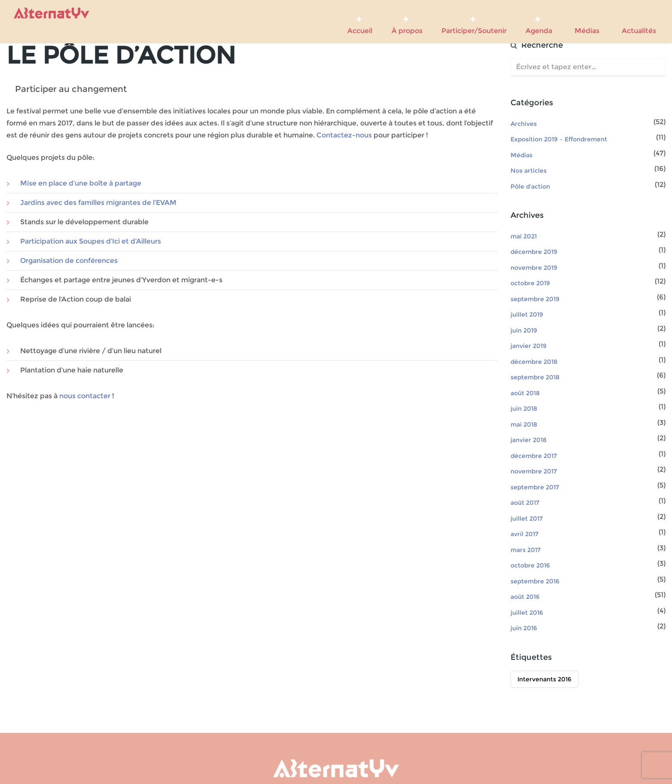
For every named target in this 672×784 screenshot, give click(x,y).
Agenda (539, 25)
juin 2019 (524, 330)
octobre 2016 (530, 565)
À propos (407, 25)
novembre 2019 (534, 268)
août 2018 (525, 393)
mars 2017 (526, 550)
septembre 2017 (535, 487)
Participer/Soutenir (474, 25)
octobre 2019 (530, 283)
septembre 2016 (535, 581)
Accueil (360, 25)
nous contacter (85, 396)
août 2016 (525, 597)
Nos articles (529, 171)
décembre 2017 (534, 456)
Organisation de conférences (69, 261)
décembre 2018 (534, 362)
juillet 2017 (527, 519)
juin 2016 (524, 628)
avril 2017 (525, 534)
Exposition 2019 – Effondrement (559, 139)
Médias (585, 22)
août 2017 (525, 503)
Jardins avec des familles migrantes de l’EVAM (98, 203)
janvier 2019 (529, 346)
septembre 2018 (535, 377)
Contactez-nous (344, 135)
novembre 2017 (534, 471)
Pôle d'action (530, 186)
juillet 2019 (527, 314)
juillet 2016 (527, 613)
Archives (524, 124)
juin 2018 (524, 409)
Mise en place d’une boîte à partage (81, 183)
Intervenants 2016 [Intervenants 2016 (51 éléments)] (544, 679)
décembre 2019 (534, 252)
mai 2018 (524, 424)
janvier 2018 (529, 440)
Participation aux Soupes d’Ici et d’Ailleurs (91, 241)
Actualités (637, 22)
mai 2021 (524, 236)
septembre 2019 (535, 299)
